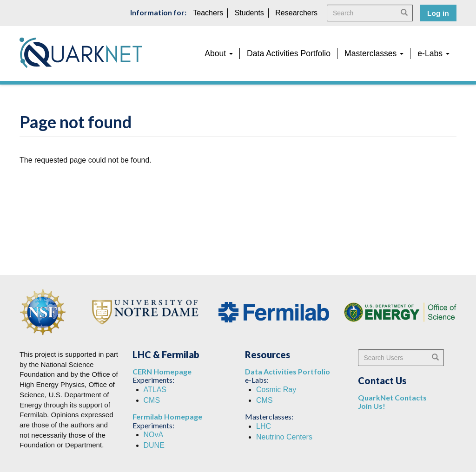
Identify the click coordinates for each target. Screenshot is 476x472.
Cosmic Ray (276, 390)
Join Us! (372, 406)
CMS (152, 400)
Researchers (296, 13)
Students (249, 13)
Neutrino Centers (284, 437)
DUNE (154, 445)
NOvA (154, 435)
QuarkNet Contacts (392, 397)
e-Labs (433, 53)
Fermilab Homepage (167, 416)
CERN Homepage (162, 371)
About (219, 53)
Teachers (208, 13)
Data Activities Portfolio (289, 53)
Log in (438, 13)
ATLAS (155, 390)
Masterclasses (374, 53)
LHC (264, 426)
